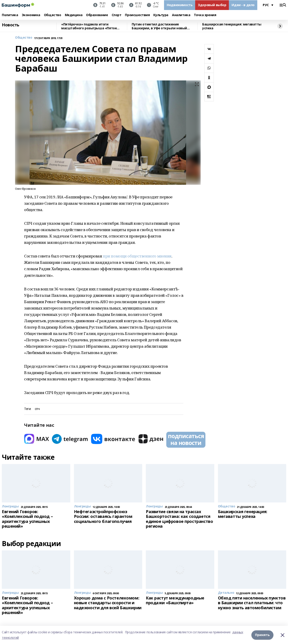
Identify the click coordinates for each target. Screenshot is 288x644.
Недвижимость (180, 5)
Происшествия (137, 15)
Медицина (74, 15)
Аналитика (181, 15)
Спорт (117, 15)
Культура (161, 15)
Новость (11, 25)
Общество (53, 15)
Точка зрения (205, 15)
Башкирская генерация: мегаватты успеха (232, 26)
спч (37, 409)
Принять (262, 635)
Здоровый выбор (212, 5)
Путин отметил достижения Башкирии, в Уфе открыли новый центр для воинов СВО (159, 26)
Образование (97, 15)
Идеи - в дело (243, 5)
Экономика (31, 15)
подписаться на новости (186, 439)
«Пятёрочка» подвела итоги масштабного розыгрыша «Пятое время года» (89, 26)
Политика (10, 15)
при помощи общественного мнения (137, 256)
